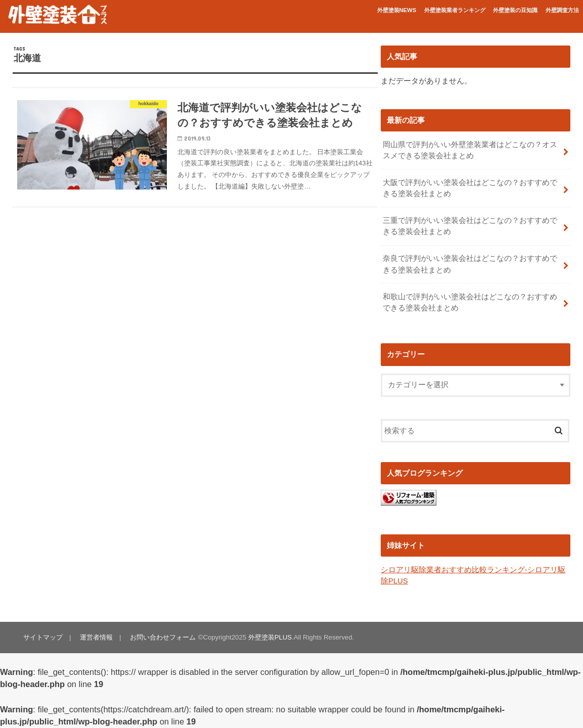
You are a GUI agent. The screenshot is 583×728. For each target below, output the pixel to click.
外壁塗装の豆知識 (515, 10)
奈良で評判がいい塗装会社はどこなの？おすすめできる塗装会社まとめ (470, 264)
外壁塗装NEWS (397, 10)
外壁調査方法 (562, 10)
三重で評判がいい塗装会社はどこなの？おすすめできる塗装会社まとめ (470, 226)
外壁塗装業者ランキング (455, 10)
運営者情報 (96, 637)
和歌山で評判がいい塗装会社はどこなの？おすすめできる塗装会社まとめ (470, 302)
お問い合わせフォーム (163, 637)
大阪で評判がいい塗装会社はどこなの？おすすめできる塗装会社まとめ (470, 188)
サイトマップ (43, 637)
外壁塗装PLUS (270, 637)
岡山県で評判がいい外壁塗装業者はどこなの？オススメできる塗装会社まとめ (470, 150)
